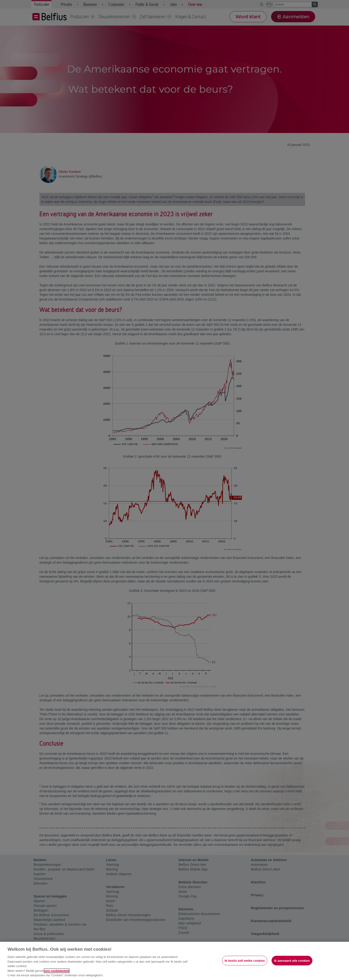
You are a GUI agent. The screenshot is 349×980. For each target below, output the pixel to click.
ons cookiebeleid (57, 971)
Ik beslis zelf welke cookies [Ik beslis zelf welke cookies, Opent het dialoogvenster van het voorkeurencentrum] (245, 960)
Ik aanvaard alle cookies (292, 960)
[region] (174, 961)
